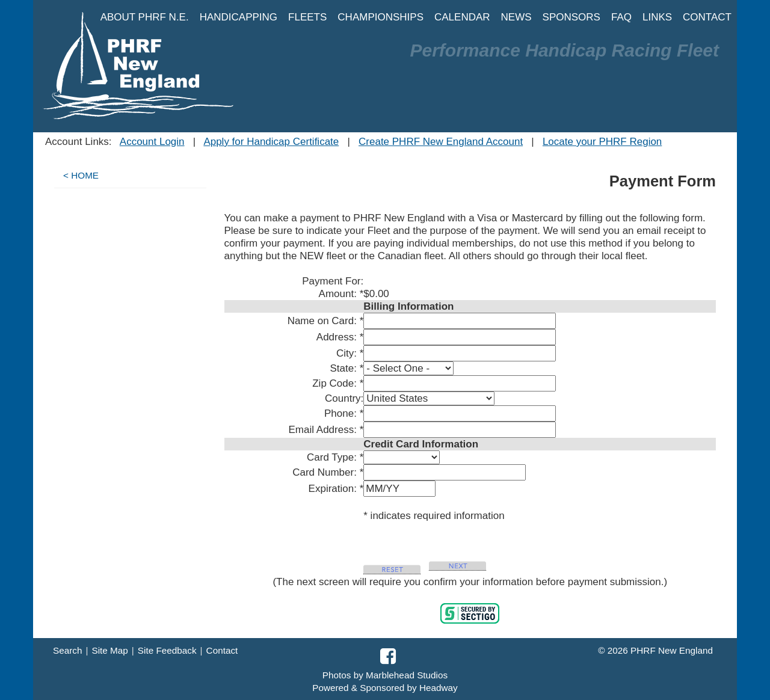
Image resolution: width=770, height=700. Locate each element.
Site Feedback (167, 650)
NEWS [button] (516, 17)
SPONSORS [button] (571, 17)
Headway (439, 688)
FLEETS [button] (307, 17)
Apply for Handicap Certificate (271, 142)
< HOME (81, 175)
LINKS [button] (657, 17)
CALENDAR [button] (462, 17)
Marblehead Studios (407, 675)
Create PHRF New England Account (441, 142)
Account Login (152, 142)
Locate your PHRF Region (602, 142)
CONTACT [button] (707, 17)
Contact (222, 650)
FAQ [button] (621, 17)
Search (67, 650)
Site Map (109, 650)
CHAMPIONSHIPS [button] (380, 17)
